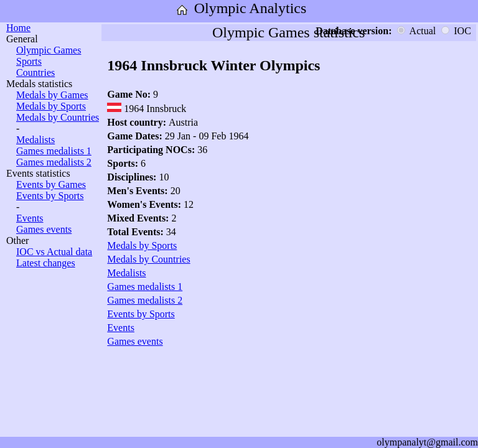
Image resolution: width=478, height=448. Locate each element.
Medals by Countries (58, 117)
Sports (29, 61)
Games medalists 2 (54, 162)
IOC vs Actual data (54, 252)
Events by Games (51, 184)
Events (30, 218)
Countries (35, 72)
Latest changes (46, 263)
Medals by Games (52, 95)
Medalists (35, 140)
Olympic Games (49, 50)
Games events (44, 229)
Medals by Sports (51, 106)
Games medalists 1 (54, 151)
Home (18, 28)
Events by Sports (50, 196)
